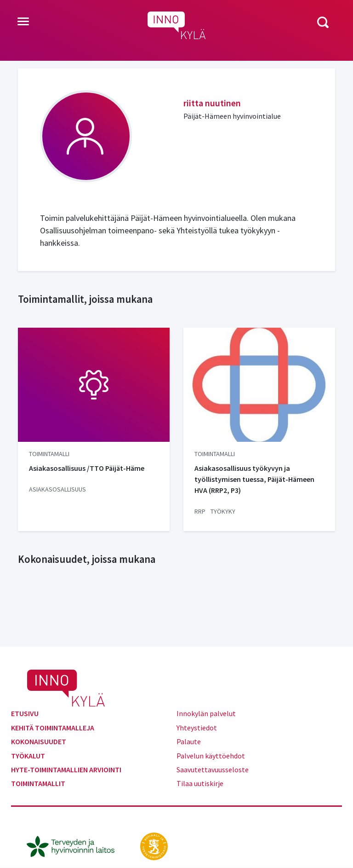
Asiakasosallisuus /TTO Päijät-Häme (87, 468)
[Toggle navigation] (23, 22)
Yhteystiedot (197, 728)
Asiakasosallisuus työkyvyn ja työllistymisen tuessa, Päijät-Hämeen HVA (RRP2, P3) (254, 479)
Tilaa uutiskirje (200, 783)
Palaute (189, 741)
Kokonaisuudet (39, 741)
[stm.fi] (154, 845)
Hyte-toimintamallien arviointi (66, 770)
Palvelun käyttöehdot (211, 756)
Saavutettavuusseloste (213, 770)
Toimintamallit (38, 783)
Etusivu (25, 713)
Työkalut (28, 756)
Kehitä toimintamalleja (53, 728)
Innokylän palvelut (206, 713)
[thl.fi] (75, 845)
